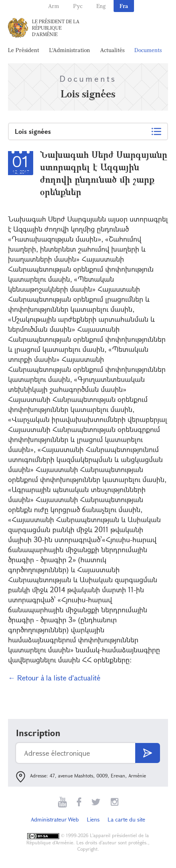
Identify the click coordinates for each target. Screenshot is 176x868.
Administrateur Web (55, 819)
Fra (124, 6)
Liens (93, 819)
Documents (148, 50)
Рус (78, 6)
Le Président (24, 50)
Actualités (112, 50)
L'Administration (70, 50)
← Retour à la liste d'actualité (54, 678)
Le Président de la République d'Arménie (56, 28)
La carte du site (126, 819)
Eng (101, 6)
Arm (54, 6)
